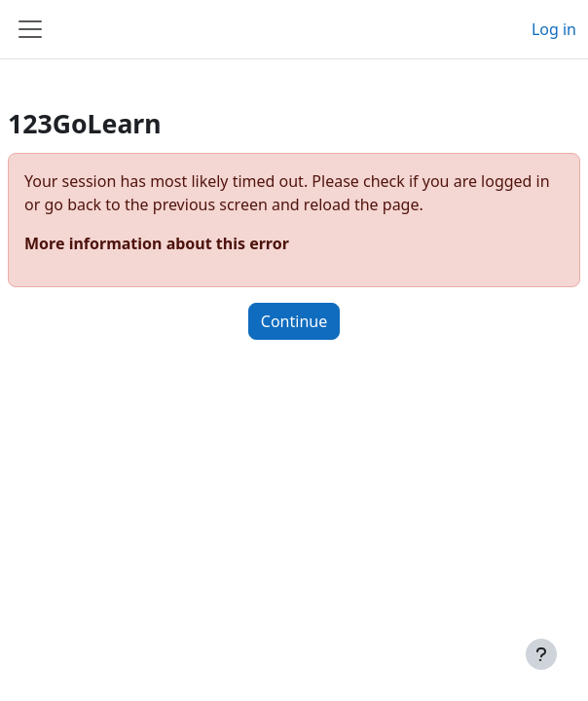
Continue (294, 321)
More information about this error (157, 243)
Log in (554, 29)
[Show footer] (541, 654)
